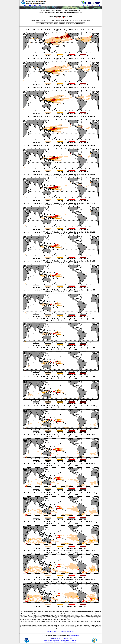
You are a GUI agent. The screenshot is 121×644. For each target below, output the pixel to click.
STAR (36, 5)
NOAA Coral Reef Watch (70, 642)
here (21, 623)
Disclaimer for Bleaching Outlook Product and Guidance (61, 631)
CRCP (89, 5)
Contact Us (57, 642)
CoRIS (98, 5)
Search (50, 639)
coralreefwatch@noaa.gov (74, 635)
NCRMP (94, 5)
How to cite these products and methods (63, 639)
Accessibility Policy (65, 640)
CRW (40, 5)
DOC (21, 5)
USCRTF (84, 5)
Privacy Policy (74, 640)
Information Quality (55, 640)
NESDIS (31, 5)
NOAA (25, 5)
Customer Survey (49, 642)
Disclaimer (47, 640)
